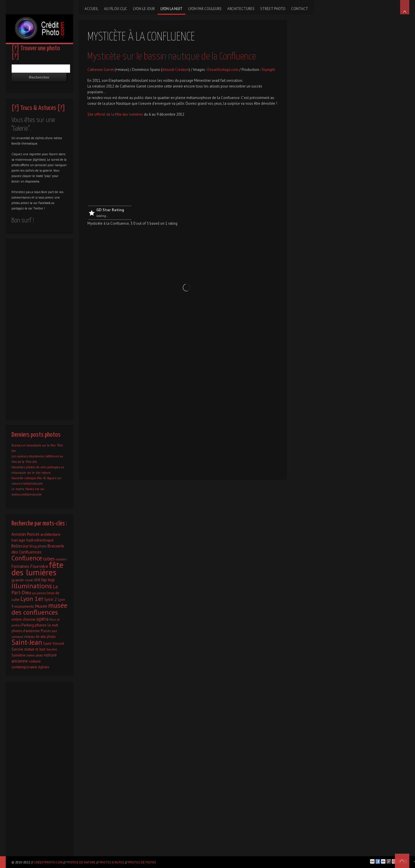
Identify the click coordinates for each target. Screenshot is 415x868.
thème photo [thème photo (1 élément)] (35, 655)
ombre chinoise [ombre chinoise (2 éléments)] (24, 619)
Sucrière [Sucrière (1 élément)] (51, 649)
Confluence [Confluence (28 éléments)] (27, 558)
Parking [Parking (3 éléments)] (28, 625)
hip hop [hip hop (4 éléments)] (48, 580)
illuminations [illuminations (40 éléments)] (32, 586)
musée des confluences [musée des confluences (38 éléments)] (39, 609)
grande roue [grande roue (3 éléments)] (22, 580)
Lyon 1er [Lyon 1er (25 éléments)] (32, 599)
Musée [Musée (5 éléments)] (41, 606)
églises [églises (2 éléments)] (44, 667)
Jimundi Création (176, 70)
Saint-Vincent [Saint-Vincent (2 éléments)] (54, 643)
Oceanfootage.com (223, 70)
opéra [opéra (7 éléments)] (42, 619)
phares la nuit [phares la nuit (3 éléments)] (46, 625)
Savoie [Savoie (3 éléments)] (17, 649)
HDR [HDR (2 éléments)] (37, 580)
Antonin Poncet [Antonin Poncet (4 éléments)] (26, 534)
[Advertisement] (183, 163)
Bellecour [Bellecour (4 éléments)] (20, 546)
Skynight (268, 70)
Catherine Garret (101, 70)
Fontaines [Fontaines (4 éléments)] (20, 566)
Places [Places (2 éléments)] (46, 631)
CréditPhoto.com (48, 862)
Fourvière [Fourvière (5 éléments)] (39, 566)
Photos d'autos (112, 862)
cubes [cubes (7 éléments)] (49, 559)
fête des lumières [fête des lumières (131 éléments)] (37, 568)
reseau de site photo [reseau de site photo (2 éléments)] (40, 636)
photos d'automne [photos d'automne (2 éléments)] (26, 631)
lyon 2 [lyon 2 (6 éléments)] (51, 599)
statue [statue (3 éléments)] (29, 649)
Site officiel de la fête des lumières (116, 114)
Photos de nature (81, 862)
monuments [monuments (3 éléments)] (24, 606)
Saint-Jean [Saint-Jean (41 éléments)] (27, 642)
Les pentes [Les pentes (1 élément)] (39, 593)
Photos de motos (142, 862)
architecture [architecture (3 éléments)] (50, 534)
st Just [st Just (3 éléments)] (40, 649)
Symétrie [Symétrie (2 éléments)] (18, 655)
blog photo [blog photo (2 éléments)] (38, 546)
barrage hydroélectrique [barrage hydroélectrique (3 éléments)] (33, 540)
